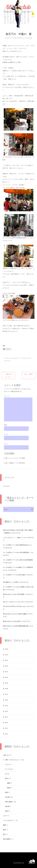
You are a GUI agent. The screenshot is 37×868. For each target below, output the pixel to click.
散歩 (7, 778)
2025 (6, 649)
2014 (5, 711)
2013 (5, 717)
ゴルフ (7, 764)
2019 (5, 683)
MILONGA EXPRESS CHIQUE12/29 (14, 606)
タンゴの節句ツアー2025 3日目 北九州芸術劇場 (18, 560)
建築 (9, 788)
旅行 (4, 834)
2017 (5, 694)
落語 (7, 811)
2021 (5, 672)
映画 (7, 792)
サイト (6, 444)
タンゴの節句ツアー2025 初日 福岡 (14, 575)
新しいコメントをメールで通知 (15, 458)
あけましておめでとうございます (13, 602)
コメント (7, 396)
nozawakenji (28, 38)
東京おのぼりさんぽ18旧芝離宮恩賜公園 (16, 626)
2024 (6, 655)
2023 (6, 660)
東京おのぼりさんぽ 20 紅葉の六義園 (15, 614)
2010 (6, 734)
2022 (6, 666)
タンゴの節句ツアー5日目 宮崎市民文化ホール (17, 545)
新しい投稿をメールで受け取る (15, 463)
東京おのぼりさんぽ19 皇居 (12, 621)
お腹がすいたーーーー (8, 376)
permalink (7, 361)
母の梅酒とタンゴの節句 (11, 582)
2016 (6, 700)
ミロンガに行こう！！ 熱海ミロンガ (14, 538)
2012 (5, 723)
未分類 (7, 797)
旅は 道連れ (29, 376)
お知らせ (6, 755)
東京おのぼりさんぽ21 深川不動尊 (14, 594)
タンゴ (20, 358)
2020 (6, 677)
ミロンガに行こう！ (9, 820)
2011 (5, 728)
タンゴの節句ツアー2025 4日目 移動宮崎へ (16, 552)
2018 (6, 689)
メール (6, 434)
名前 (6, 425)
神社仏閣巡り (9, 802)
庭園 (9, 783)
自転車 (7, 806)
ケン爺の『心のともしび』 (11, 760)
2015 (5, 706)
